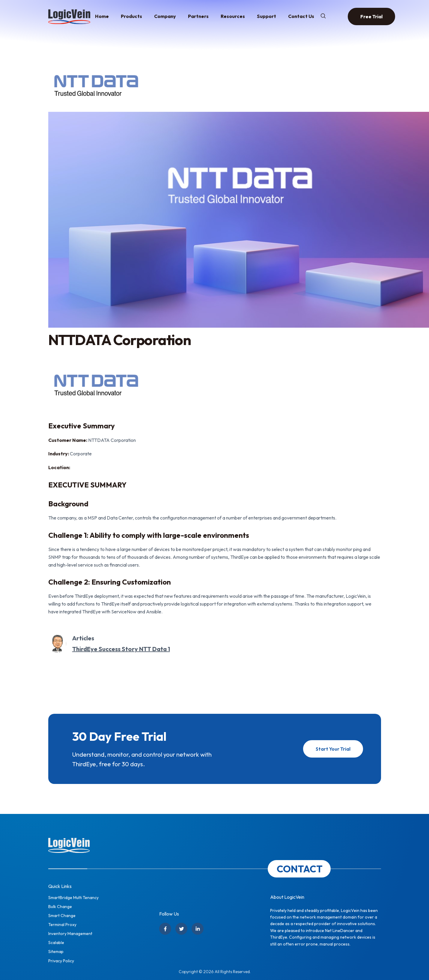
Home (102, 16)
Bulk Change (60, 907)
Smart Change (62, 916)
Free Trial (371, 16)
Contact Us (301, 16)
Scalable (56, 943)
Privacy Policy (61, 961)
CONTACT (300, 869)
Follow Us (169, 914)
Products (131, 16)
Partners (198, 16)
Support (267, 16)
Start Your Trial (333, 749)
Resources (233, 16)
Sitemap (56, 952)
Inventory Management (70, 934)
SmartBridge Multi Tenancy (73, 898)
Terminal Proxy (62, 925)
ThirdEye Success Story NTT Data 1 (121, 649)
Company (165, 16)
